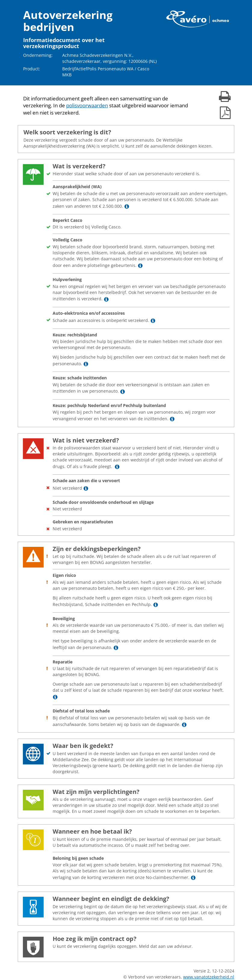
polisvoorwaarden (87, 105)
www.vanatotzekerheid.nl (209, 977)
